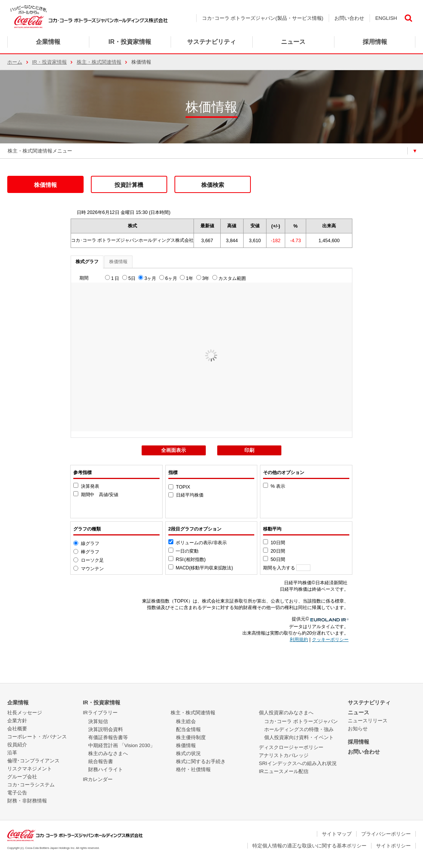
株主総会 (186, 721)
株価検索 (213, 185)
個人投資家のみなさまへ (286, 713)
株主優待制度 (191, 737)
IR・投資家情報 (49, 62)
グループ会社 (22, 777)
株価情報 (45, 185)
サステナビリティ (369, 702)
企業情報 (48, 42)
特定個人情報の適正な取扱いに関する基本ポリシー (309, 846)
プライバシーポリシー (386, 834)
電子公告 (17, 793)
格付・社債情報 (193, 769)
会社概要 (17, 729)
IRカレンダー (98, 779)
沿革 (12, 753)
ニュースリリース (368, 721)
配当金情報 (188, 729)
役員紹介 (17, 745)
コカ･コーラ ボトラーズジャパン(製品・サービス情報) (263, 18)
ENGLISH (386, 18)
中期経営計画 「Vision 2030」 (122, 745)
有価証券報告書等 (108, 737)
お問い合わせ (349, 18)
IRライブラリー (100, 713)
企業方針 (17, 721)
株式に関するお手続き (201, 761)
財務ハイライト (106, 769)
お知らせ (358, 729)
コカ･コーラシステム (31, 785)
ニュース (293, 42)
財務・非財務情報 (27, 801)
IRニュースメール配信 (284, 771)
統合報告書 (101, 761)
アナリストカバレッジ (284, 755)
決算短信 (98, 721)
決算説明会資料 (106, 729)
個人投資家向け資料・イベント (299, 737)
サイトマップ (337, 834)
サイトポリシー (393, 846)
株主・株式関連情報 (99, 62)
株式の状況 (188, 753)
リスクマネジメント (30, 769)
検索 (408, 18)
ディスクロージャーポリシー (291, 747)
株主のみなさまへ (108, 753)
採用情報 (358, 742)
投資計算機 (129, 185)
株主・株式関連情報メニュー (40, 151)
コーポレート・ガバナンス (37, 737)
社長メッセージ (25, 713)
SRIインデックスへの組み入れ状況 (298, 763)
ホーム (15, 62)
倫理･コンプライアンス (33, 761)
